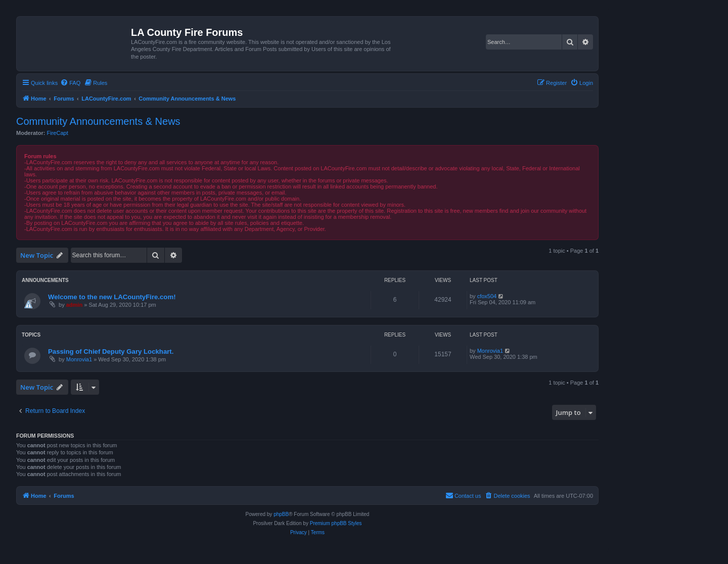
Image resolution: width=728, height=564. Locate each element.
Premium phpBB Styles (336, 523)
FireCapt (58, 133)
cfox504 (487, 296)
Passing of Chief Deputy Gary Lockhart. (111, 351)
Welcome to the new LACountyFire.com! (112, 297)
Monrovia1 (79, 359)
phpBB (281, 514)
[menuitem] (70, 83)
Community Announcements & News (98, 121)
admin (74, 305)
